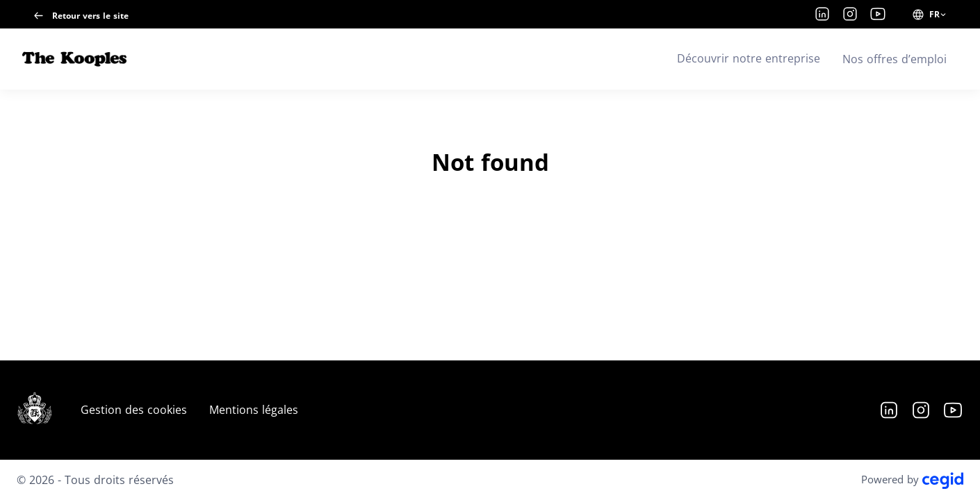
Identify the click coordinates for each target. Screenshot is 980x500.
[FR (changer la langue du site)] (930, 15)
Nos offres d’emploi (895, 59)
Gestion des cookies (134, 410)
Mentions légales (254, 410)
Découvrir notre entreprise (749, 58)
